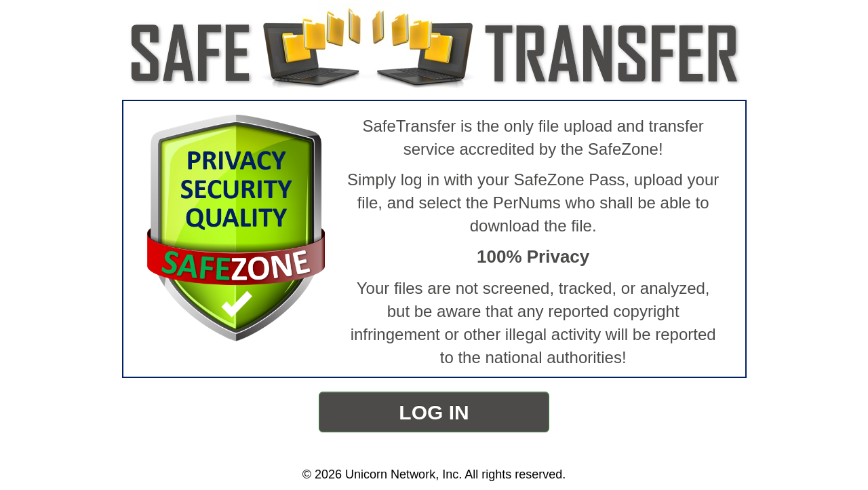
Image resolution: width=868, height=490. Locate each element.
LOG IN (434, 412)
